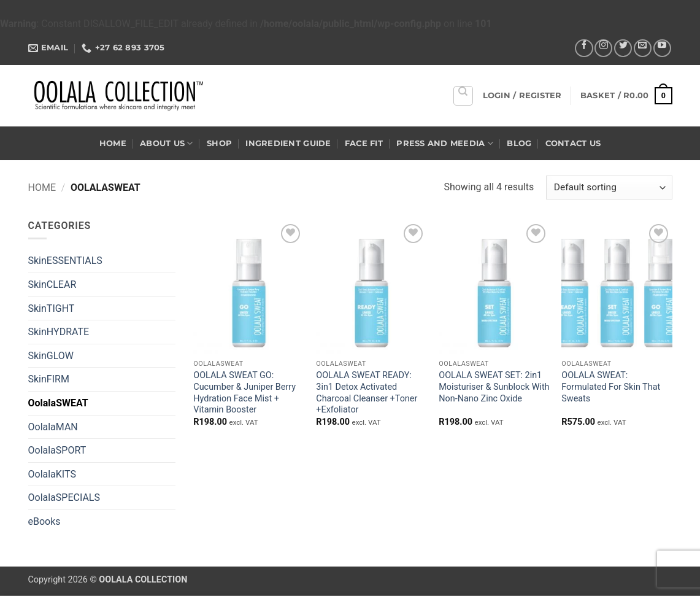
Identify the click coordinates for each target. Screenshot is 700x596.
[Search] (463, 96)
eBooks (44, 521)
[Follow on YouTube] (662, 48)
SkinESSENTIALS (65, 261)
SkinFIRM (49, 379)
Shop (219, 143)
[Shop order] (609, 188)
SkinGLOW (51, 356)
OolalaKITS (52, 474)
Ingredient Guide (288, 143)
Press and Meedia (445, 143)
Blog (519, 143)
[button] (522, 96)
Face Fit (364, 143)
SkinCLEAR (52, 284)
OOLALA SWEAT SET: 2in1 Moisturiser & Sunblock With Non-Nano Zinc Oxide (494, 387)
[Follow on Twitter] (623, 48)
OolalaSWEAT (58, 403)
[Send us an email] (643, 48)
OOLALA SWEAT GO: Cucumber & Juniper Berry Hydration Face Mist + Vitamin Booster (244, 393)
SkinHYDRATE (59, 332)
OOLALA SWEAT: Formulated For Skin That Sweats (611, 387)
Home (113, 143)
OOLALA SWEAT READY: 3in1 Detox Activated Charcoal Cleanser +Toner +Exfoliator (367, 393)
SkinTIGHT (52, 308)
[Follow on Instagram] (603, 48)
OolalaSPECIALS (64, 497)
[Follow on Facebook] (584, 48)
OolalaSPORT (57, 450)
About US (167, 143)
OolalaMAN (53, 427)
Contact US (573, 143)
